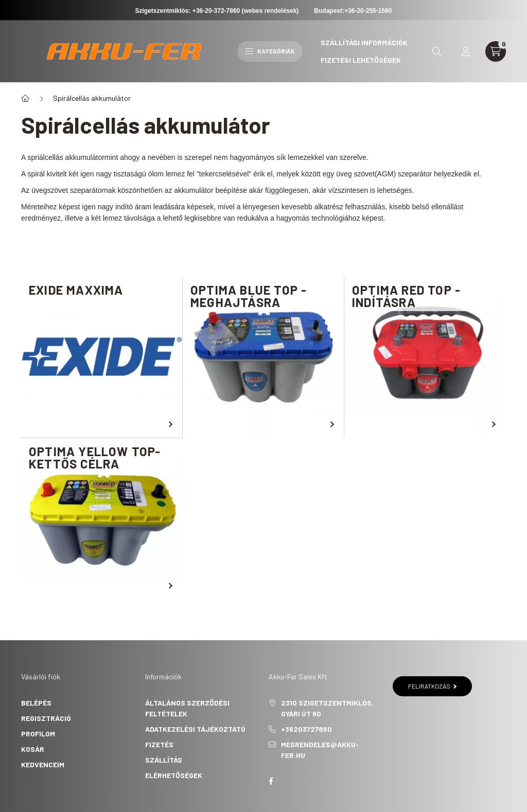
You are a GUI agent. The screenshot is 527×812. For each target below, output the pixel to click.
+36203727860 (306, 729)
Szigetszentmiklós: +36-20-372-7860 (188, 11)
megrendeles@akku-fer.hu (320, 750)
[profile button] (466, 51)
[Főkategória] (25, 98)
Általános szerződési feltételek (187, 708)
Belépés (36, 703)
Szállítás (164, 760)
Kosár (33, 749)
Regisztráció (46, 718)
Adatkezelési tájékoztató (195, 729)
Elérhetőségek (174, 775)
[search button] (437, 51)
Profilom (38, 734)
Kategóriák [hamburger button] (270, 51)
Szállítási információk (364, 42)
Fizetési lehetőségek (361, 60)
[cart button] (496, 51)
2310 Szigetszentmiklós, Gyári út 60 (327, 708)
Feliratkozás (433, 686)
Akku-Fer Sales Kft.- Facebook (271, 781)
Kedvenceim (43, 764)
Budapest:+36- (353, 11)
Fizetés (159, 744)
